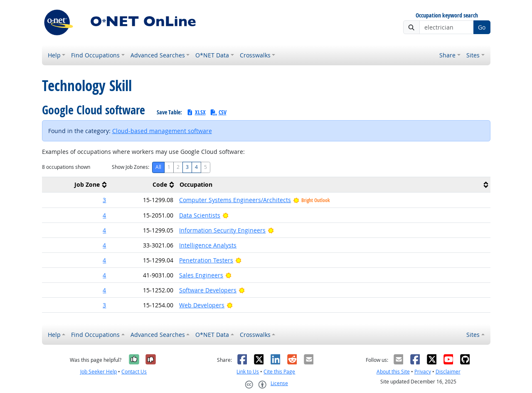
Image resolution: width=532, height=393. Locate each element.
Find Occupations (95, 55)
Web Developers (202, 305)
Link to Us (248, 372)
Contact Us (134, 372)
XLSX (196, 112)
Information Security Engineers (222, 230)
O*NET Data (212, 55)
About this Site (393, 372)
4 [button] (104, 215)
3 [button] (104, 200)
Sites (473, 55)
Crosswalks (255, 55)
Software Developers (208, 290)
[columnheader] (76, 185)
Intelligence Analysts (208, 245)
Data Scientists (200, 215)
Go (482, 27)
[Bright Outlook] (225, 215)
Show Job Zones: (131, 167)
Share (447, 55)
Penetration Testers (206, 260)
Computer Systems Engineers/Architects (235, 200)
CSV (218, 112)
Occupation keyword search (447, 16)
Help (54, 55)
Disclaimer (448, 372)
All (158, 167)
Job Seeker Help (99, 372)
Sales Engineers (201, 275)
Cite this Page (279, 372)
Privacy (423, 372)
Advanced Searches (158, 55)
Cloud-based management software (162, 131)
